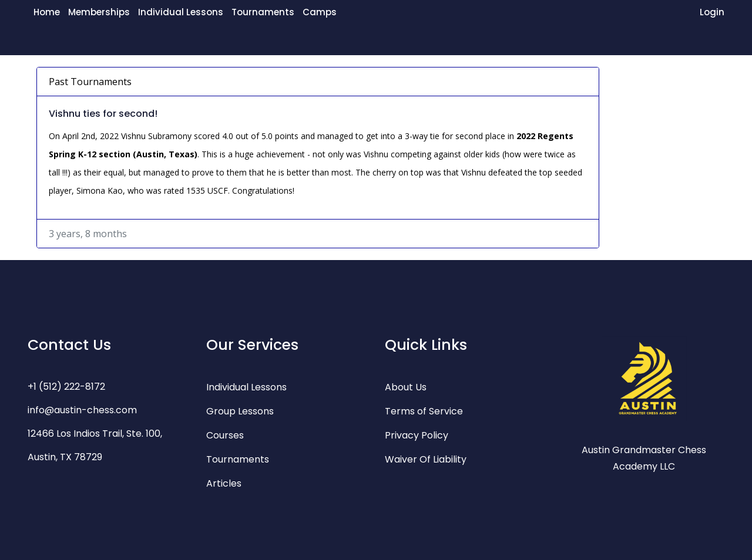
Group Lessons (240, 411)
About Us (406, 387)
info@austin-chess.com (82, 410)
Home (47, 12)
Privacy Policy (417, 435)
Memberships (99, 12)
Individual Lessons (181, 12)
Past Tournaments (90, 82)
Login (712, 12)
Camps (320, 12)
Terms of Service (424, 411)
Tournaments (263, 12)
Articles (224, 483)
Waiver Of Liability (426, 459)
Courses (225, 435)
